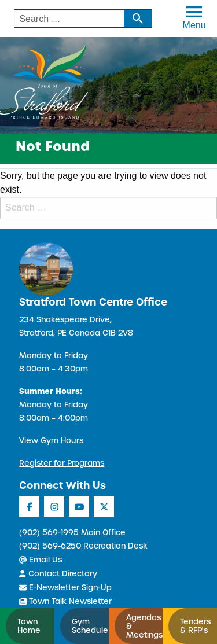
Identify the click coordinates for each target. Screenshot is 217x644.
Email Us (41, 560)
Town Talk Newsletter (65, 601)
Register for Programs (62, 463)
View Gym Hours (51, 441)
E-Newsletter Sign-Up (65, 588)
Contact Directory (58, 574)
